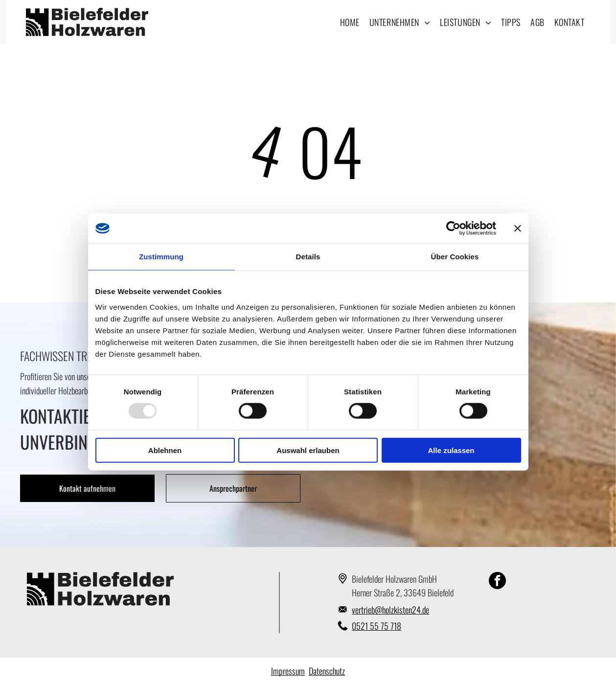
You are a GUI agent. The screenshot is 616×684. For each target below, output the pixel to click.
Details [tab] (308, 257)
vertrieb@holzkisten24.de (390, 610)
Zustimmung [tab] (161, 257)
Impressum (288, 671)
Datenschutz (327, 671)
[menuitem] (350, 22)
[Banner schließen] (518, 228)
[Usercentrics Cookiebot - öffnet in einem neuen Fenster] (453, 228)
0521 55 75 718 (376, 626)
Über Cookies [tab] (455, 257)
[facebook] (497, 582)
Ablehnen (165, 450)
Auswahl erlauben (308, 450)
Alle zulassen (451, 450)
